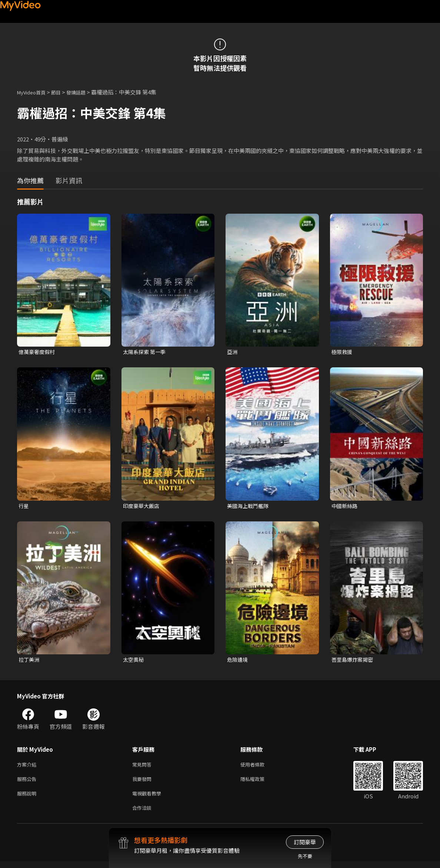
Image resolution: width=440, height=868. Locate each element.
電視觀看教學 (149, 798)
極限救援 (343, 352)
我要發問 (143, 783)
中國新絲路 (345, 507)
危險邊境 (238, 661)
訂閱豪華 (305, 842)
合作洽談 (143, 814)
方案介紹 (28, 767)
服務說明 (28, 798)
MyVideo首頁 (34, 92)
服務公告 (28, 783)
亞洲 (233, 352)
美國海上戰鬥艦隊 (249, 507)
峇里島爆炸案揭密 (354, 661)
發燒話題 (84, 92)
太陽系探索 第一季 (146, 352)
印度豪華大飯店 (142, 507)
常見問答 (143, 767)
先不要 (305, 856)
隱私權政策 (259, 783)
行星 (24, 507)
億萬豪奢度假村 (38, 352)
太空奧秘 (134, 661)
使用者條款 (259, 767)
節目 (62, 92)
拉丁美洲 (30, 661)
